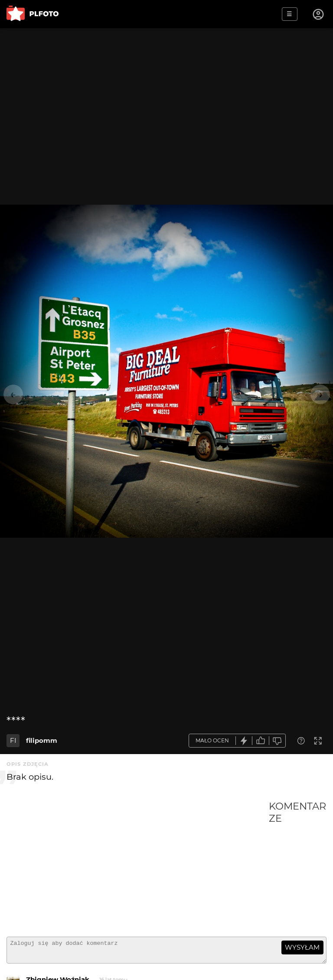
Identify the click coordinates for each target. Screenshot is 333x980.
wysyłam (302, 947)
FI (13, 740)
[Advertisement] (138, 865)
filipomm (42, 740)
